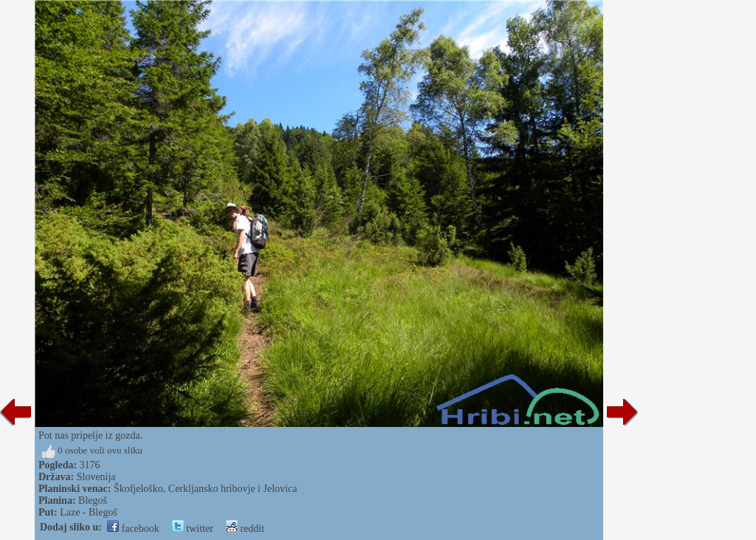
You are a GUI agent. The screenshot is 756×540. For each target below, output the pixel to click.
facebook (133, 529)
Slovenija (96, 477)
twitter (193, 529)
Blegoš (93, 500)
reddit (245, 529)
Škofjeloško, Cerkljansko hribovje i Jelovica (205, 489)
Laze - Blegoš (89, 512)
